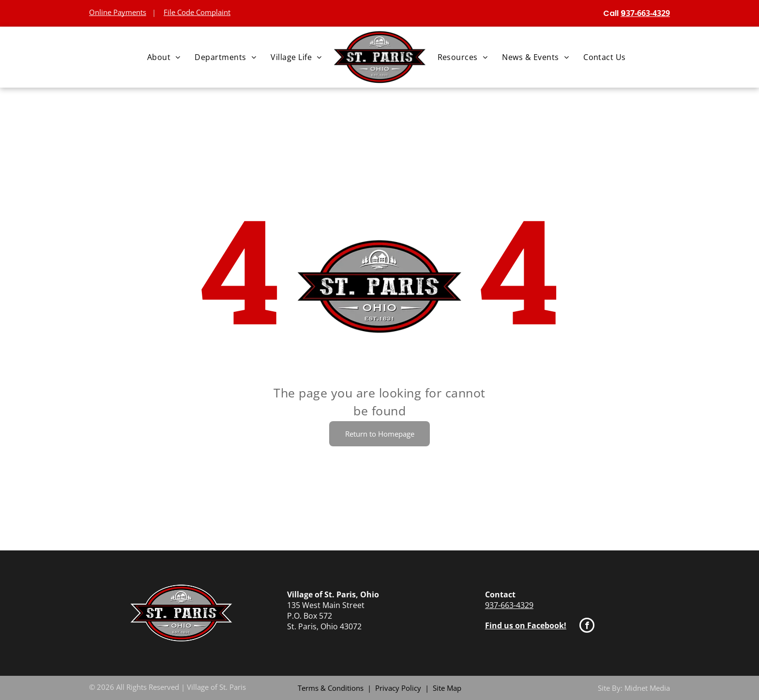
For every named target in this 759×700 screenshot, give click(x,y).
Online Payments (118, 12)
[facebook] (587, 626)
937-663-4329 (509, 605)
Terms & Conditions (331, 688)
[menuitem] (164, 57)
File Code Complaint (197, 12)
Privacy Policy (398, 688)
